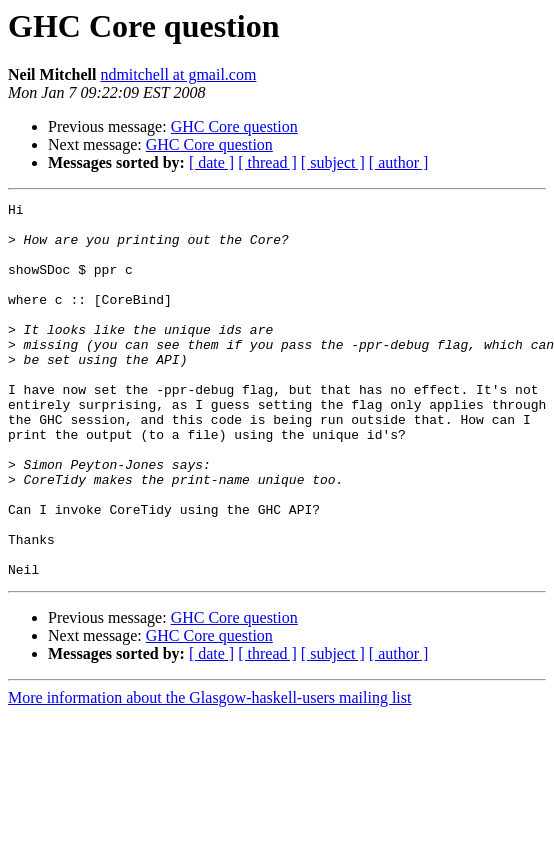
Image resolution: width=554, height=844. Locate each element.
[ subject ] (333, 162)
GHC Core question (234, 126)
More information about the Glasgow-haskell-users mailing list (209, 772)
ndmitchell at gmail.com (178, 74)
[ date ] (211, 162)
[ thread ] (267, 162)
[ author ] (399, 162)
